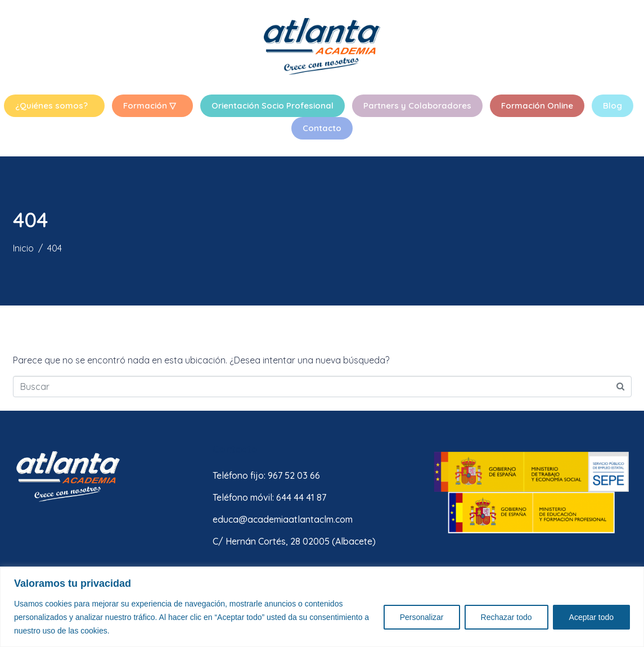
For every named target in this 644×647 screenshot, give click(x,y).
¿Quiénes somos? (51, 105)
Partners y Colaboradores (417, 105)
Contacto (322, 128)
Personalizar (422, 617)
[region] (322, 607)
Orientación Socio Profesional (273, 105)
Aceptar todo (591, 617)
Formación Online (537, 105)
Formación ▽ (150, 105)
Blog (613, 105)
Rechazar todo (506, 617)
